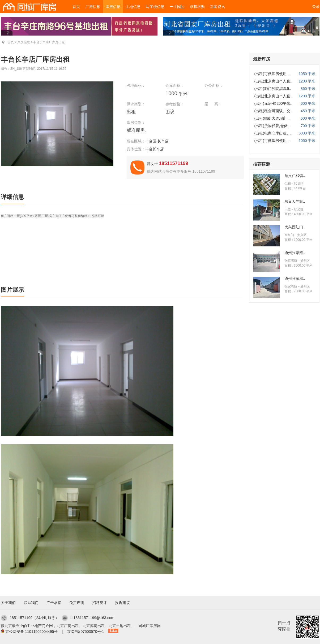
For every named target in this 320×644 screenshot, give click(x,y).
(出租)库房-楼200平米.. (273, 103)
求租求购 (197, 7)
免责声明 (77, 603)
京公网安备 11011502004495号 (31, 632)
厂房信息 (93, 7)
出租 (132, 112)
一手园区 (177, 7)
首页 (76, 7)
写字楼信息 (155, 7)
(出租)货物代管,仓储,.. (273, 126)
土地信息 (133, 7)
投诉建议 (122, 603)
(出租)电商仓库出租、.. (273, 133)
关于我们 (8, 603)
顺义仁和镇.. (295, 176)
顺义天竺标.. (295, 201)
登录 (316, 7)
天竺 (288, 209)
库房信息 (113, 7)
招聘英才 (100, 603)
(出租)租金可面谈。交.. (273, 111)
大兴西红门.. (295, 227)
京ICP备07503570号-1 (86, 632)
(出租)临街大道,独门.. (272, 118)
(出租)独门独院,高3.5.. (273, 89)
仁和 (288, 184)
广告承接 (54, 603)
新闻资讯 (217, 7)
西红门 (289, 235)
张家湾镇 (291, 261)
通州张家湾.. (295, 253)
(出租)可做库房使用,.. (272, 74)
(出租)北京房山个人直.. (273, 81)
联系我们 (31, 603)
